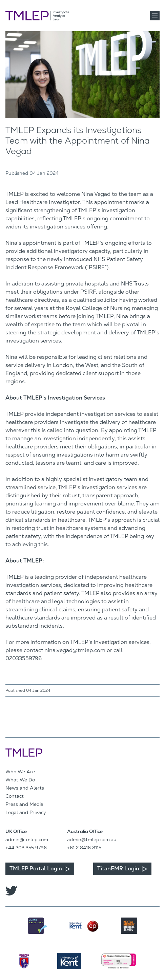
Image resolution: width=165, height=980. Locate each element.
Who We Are (20, 772)
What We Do (20, 780)
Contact (15, 796)
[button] (155, 16)
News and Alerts (25, 788)
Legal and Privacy (26, 812)
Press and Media (24, 804)
